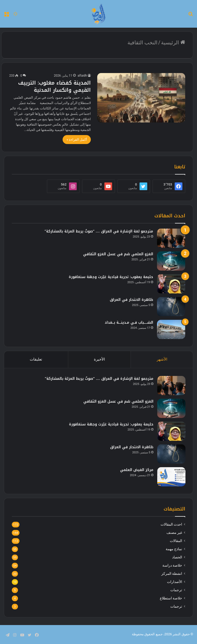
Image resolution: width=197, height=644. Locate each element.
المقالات (176, 541)
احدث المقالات (171, 525)
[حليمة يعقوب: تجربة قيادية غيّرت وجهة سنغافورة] (171, 284)
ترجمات (176, 590)
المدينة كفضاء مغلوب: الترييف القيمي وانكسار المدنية (55, 86)
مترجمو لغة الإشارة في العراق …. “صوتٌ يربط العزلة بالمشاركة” (99, 231)
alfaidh (82, 76)
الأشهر (162, 359)
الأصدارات (175, 582)
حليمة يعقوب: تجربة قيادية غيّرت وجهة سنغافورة (111, 277)
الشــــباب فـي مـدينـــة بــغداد (129, 323)
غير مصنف (174, 533)
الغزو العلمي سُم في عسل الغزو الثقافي (118, 254)
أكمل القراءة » (77, 140)
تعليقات (36, 359)
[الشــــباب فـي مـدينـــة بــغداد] (171, 329)
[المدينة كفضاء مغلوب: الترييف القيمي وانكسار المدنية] (141, 98)
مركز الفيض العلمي (136, 470)
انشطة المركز (172, 574)
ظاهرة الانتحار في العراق (131, 300)
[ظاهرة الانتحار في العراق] (171, 307)
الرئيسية (173, 43)
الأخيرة (99, 359)
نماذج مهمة (174, 549)
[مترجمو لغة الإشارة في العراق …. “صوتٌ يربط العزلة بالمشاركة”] (171, 238)
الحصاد (177, 558)
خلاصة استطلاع (171, 599)
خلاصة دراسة (172, 566)
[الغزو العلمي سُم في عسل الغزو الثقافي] (171, 261)
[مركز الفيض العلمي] (171, 477)
